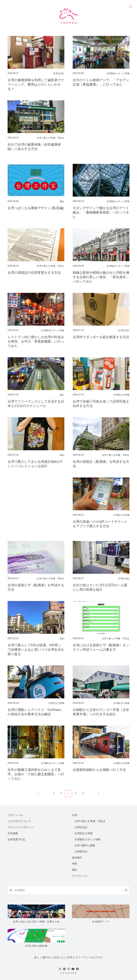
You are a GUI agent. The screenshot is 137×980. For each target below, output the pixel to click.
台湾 (75, 815)
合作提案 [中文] (16, 839)
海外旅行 (77, 858)
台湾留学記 (81, 852)
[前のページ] (38, 794)
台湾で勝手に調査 (85, 845)
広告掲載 (13, 833)
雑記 (75, 870)
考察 (75, 864)
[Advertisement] (101, 127)
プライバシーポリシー (21, 827)
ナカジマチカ (70, 973)
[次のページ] (99, 794)
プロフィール (15, 815)
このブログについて (19, 821)
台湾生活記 (81, 827)
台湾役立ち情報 (84, 833)
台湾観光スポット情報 (87, 839)
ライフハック (80, 876)
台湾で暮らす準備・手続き (90, 821)
